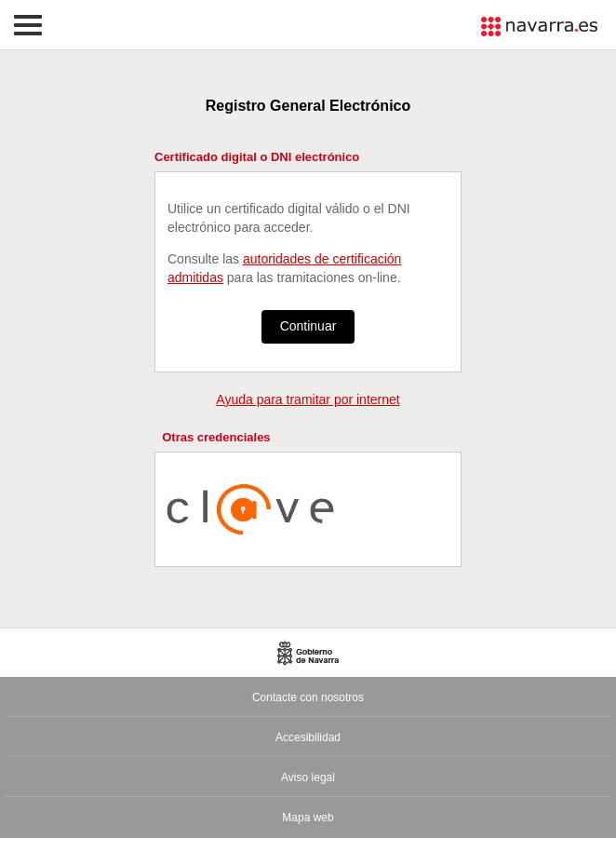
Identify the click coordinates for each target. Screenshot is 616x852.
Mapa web (308, 818)
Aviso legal (308, 778)
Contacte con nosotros (308, 697)
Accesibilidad (308, 737)
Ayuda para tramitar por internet (308, 399)
